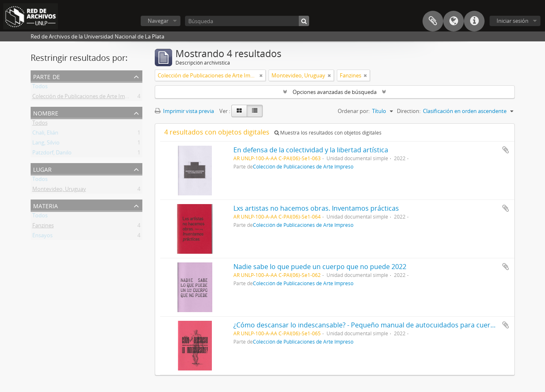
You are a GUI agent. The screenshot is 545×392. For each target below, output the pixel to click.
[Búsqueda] (247, 21)
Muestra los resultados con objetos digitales (328, 133)
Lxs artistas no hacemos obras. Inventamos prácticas (316, 208)
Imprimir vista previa (184, 111)
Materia (46, 205)
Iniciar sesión (513, 21)
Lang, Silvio (46, 144)
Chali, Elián (45, 134)
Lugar (42, 169)
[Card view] (239, 111)
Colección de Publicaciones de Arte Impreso (86, 98)
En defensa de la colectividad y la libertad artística (311, 150)
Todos (40, 88)
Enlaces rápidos (474, 21)
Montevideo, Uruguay (59, 190)
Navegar (158, 21)
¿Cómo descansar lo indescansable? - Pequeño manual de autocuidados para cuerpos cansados (383, 325)
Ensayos (42, 237)
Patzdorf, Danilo (52, 154)
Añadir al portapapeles (506, 150)
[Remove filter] (261, 75)
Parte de (47, 76)
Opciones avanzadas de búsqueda (335, 92)
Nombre (46, 112)
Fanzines (43, 227)
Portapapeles (433, 21)
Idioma (454, 21)
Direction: (409, 111)
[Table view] (255, 111)
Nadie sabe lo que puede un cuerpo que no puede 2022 (320, 267)
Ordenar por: (354, 111)
